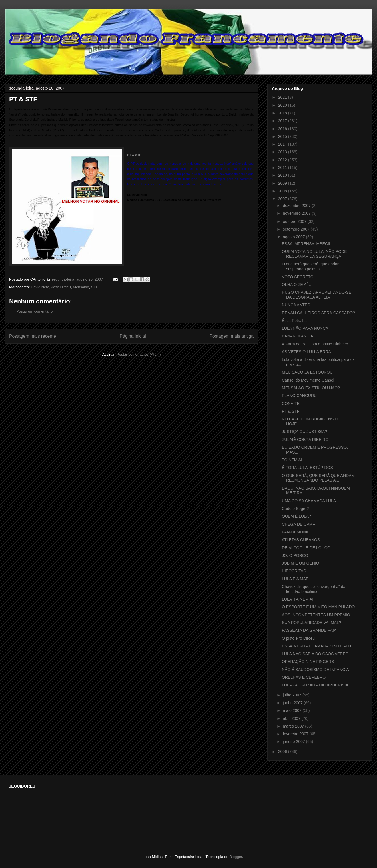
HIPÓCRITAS (294, 571)
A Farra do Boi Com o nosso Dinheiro (315, 344)
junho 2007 (293, 703)
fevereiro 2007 (296, 734)
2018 (283, 113)
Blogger (236, 857)
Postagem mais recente (33, 336)
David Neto (40, 287)
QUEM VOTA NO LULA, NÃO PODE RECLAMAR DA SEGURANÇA (314, 254)
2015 (283, 136)
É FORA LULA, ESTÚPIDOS (307, 468)
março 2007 (294, 726)
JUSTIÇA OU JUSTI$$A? (304, 432)
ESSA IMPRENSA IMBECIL (307, 244)
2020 (283, 105)
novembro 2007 (297, 213)
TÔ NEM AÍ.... (294, 460)
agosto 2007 (294, 237)
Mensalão (81, 287)
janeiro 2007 (294, 742)
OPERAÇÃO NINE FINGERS (308, 662)
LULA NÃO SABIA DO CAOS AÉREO (315, 654)
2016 (283, 129)
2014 (283, 144)
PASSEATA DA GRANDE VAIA (309, 630)
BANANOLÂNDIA (298, 336)
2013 (283, 152)
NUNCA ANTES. (297, 305)
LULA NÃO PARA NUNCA (305, 328)
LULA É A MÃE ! (296, 579)
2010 (283, 175)
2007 (283, 199)
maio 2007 (293, 710)
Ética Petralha (294, 321)
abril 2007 (292, 718)
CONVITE (291, 404)
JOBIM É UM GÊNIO (301, 563)
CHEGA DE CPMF (298, 524)
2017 (283, 121)
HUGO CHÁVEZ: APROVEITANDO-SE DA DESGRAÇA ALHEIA (317, 295)
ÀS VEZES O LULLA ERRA (306, 352)
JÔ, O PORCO (295, 555)
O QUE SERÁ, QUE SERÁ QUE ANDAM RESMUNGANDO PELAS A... (318, 478)
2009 (283, 183)
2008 (283, 191)
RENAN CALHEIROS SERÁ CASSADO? (318, 313)
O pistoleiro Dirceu (298, 638)
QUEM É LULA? (296, 516)
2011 (283, 168)
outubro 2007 (295, 221)
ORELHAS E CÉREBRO (304, 677)
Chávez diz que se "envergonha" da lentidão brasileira (314, 589)
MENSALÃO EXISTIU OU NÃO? (311, 388)
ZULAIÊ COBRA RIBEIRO (305, 440)
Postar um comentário (34, 311)
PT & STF (134, 155)
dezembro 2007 (297, 206)
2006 (283, 752)
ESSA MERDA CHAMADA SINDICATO (316, 646)
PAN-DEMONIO (296, 532)
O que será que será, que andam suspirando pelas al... (311, 266)
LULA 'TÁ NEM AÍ (298, 599)
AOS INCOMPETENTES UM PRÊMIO (316, 615)
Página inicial (133, 336)
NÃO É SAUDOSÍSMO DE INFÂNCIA (315, 670)
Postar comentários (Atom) (139, 354)
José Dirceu (61, 287)
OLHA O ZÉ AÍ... (296, 285)
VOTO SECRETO (298, 277)
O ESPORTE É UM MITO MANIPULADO (318, 607)
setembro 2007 (297, 229)
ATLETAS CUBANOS (301, 540)
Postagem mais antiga (232, 336)
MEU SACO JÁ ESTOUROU (307, 372)
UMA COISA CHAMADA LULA (309, 501)
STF (95, 287)
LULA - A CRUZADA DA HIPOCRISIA (315, 685)
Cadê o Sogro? (295, 509)
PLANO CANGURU (299, 396)
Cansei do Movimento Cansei (308, 380)
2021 (283, 97)
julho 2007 (293, 695)
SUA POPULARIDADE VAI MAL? (311, 623)
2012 (283, 160)
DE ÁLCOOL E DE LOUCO (306, 548)
